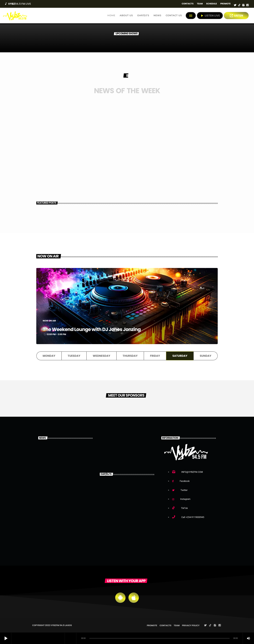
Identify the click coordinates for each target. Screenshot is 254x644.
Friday (155, 356)
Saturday (180, 356)
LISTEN (236, 16)
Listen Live (210, 16)
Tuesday (74, 356)
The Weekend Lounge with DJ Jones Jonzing (119, 329)
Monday (49, 356)
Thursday (130, 356)
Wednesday (101, 356)
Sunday (206, 356)
